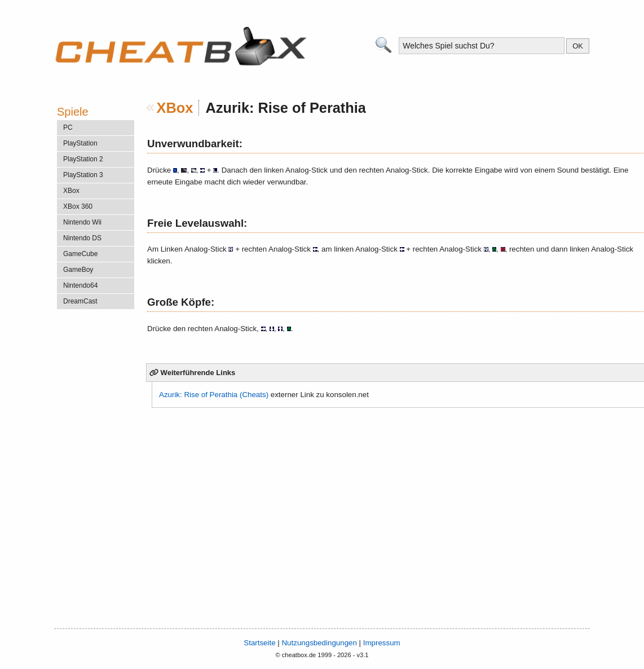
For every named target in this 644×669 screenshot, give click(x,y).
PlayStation (80, 143)
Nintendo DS (82, 238)
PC (68, 127)
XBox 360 (78, 206)
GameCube (80, 254)
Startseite (259, 643)
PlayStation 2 (83, 159)
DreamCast (80, 301)
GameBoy (78, 270)
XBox (175, 108)
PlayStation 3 (83, 175)
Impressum (382, 643)
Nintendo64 (80, 285)
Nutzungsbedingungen (319, 643)
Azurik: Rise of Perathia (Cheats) (214, 395)
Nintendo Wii (82, 222)
